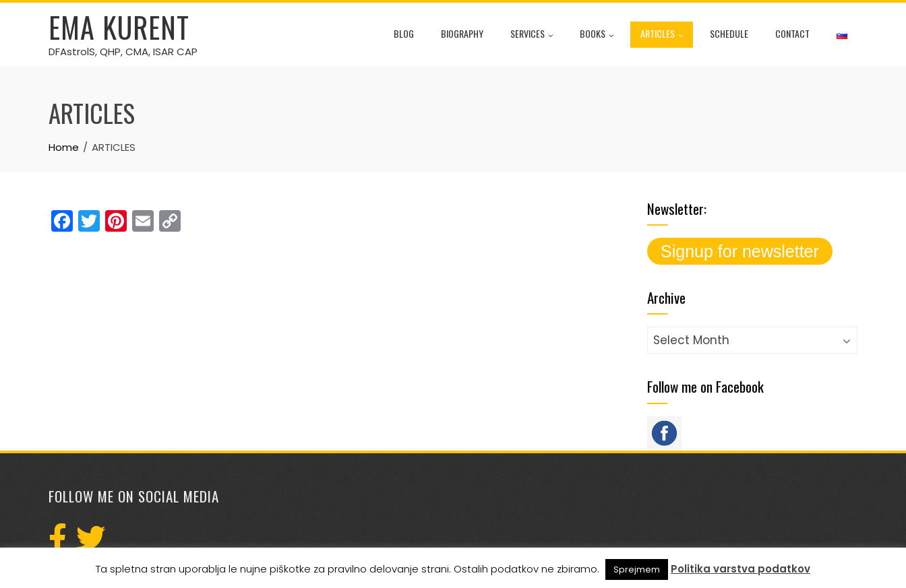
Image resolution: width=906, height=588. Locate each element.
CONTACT (792, 33)
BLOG (404, 33)
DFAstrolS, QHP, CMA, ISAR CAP (123, 52)
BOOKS (597, 35)
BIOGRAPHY (462, 33)
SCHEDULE (729, 33)
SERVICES (532, 35)
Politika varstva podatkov (741, 569)
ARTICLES (662, 35)
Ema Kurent (119, 27)
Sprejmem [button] (637, 569)
